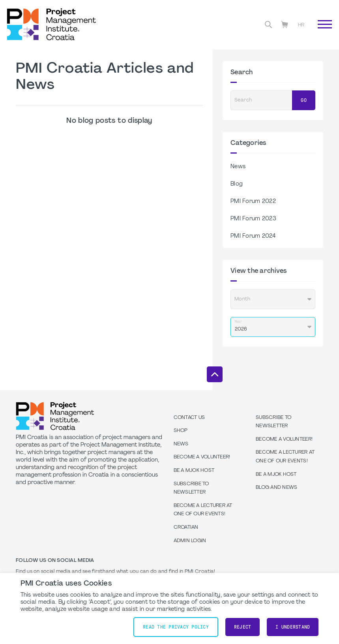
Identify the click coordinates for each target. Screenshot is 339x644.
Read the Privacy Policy (176, 627)
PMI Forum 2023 (253, 219)
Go (304, 100)
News (238, 167)
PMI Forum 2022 (253, 202)
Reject (243, 627)
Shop (181, 431)
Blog (237, 184)
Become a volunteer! (202, 457)
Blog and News (276, 488)
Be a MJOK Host (194, 471)
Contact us (189, 418)
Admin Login (190, 541)
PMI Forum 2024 (253, 236)
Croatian (186, 528)
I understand (293, 627)
